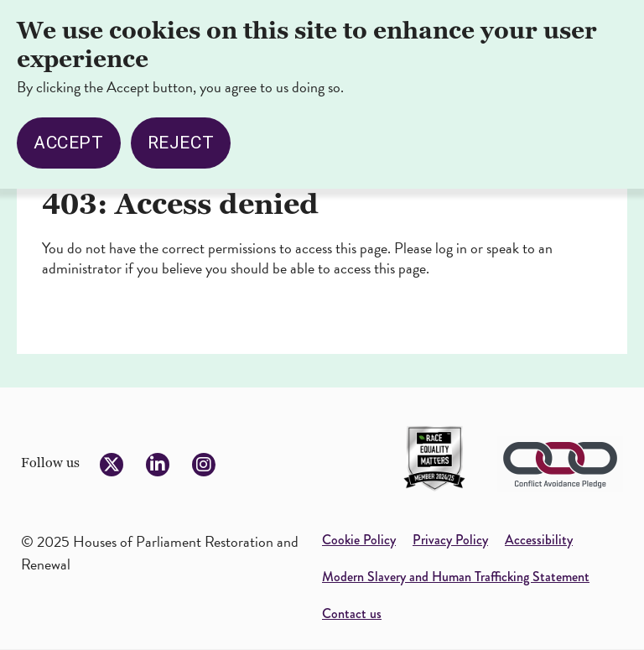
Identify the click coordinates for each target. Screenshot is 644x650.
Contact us (352, 614)
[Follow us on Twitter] (112, 465)
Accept (69, 130)
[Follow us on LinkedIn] (158, 465)
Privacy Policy (450, 540)
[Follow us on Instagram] (204, 465)
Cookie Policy (359, 540)
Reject (181, 130)
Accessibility (539, 540)
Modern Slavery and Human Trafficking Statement (456, 577)
